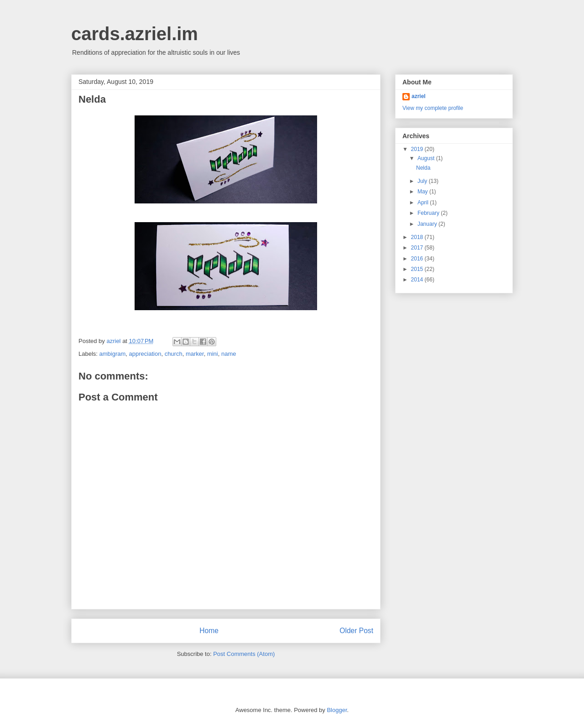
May (423, 192)
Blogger (337, 710)
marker (195, 354)
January (428, 224)
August (427, 158)
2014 (418, 280)
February (429, 213)
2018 (418, 237)
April (424, 203)
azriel (419, 96)
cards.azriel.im (135, 34)
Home (209, 631)
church (174, 354)
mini (213, 354)
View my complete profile (433, 108)
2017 (418, 248)
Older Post (356, 631)
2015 (418, 269)
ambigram (113, 354)
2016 (418, 259)
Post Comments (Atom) (244, 654)
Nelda (423, 168)
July (423, 181)
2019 (418, 149)
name (229, 354)
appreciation (145, 354)
